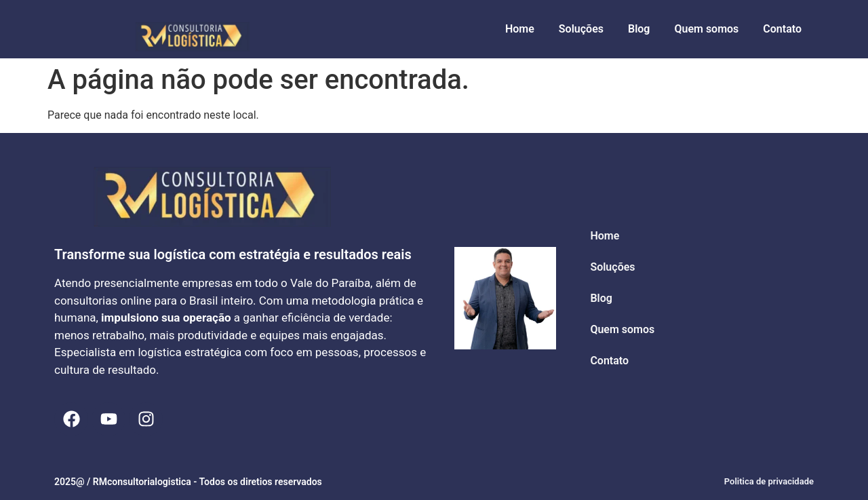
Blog (639, 29)
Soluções (581, 29)
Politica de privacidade (769, 481)
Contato (782, 29)
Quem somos (706, 29)
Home (520, 29)
